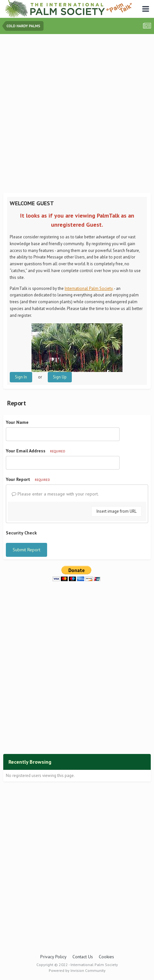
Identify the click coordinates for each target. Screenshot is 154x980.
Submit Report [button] (26, 550)
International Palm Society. (89, 288)
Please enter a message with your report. (55, 494)
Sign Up (60, 377)
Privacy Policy (53, 957)
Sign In (21, 377)
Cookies (106, 957)
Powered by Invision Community (77, 970)
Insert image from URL (116, 511)
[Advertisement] (77, 114)
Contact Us (83, 957)
